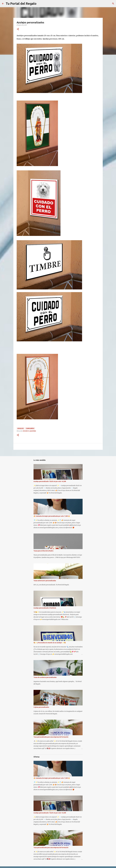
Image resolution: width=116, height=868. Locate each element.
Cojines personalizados (41, 707)
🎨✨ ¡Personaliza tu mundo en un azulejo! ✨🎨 (50, 643)
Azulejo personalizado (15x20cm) (45, 608)
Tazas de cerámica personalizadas (45, 677)
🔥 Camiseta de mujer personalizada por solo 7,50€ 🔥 (52, 516)
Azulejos (21, 428)
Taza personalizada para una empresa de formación (51, 737)
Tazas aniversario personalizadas (45, 581)
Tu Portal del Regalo (21, 3)
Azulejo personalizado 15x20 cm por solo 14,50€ (50, 481)
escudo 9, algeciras (29, 431)
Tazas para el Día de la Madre (43, 551)
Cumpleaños (30, 428)
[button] (18, 29)
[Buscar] (113, 4)
